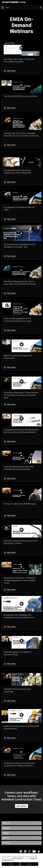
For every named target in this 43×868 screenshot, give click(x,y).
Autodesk (6, 843)
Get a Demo (22, 806)
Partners (6, 833)
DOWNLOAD (6, 828)
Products (6, 823)
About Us (6, 838)
